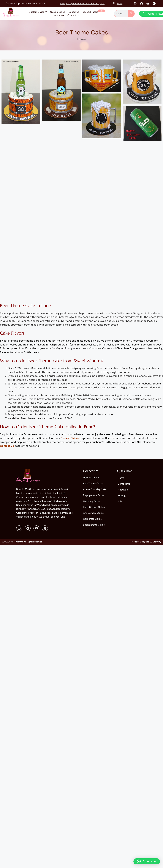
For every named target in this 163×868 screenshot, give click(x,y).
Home (81, 39)
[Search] (131, 14)
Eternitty (157, 542)
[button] (147, 861)
